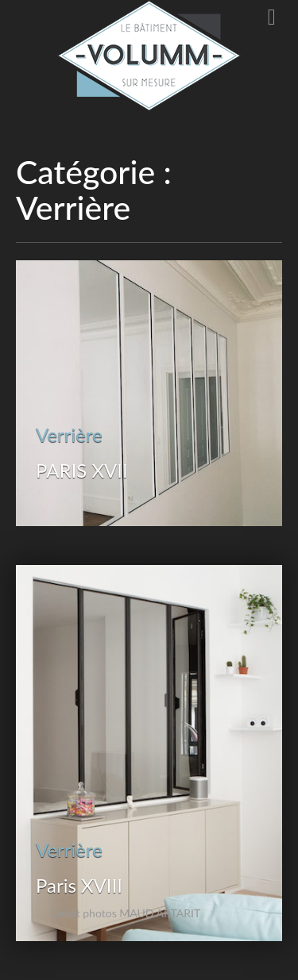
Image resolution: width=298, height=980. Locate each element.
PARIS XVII (82, 470)
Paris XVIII (79, 885)
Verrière (69, 434)
